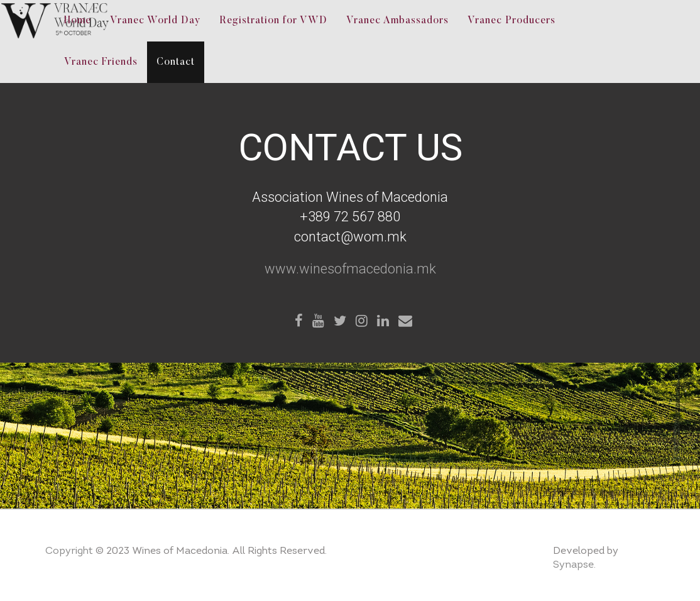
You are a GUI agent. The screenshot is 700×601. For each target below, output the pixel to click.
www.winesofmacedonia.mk (350, 269)
